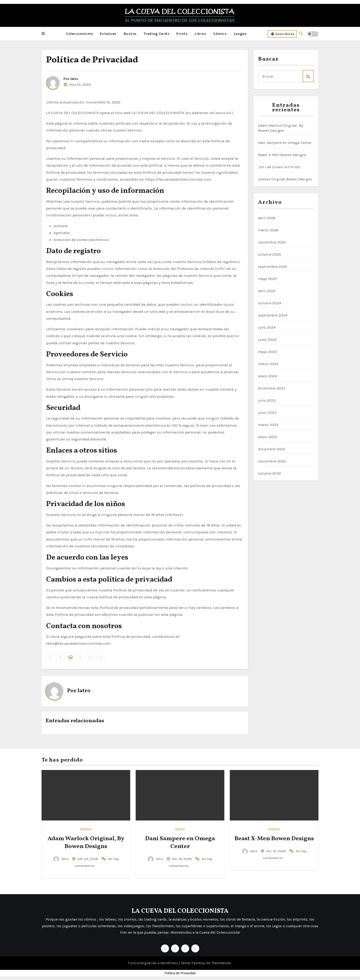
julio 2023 (267, 400)
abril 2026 (267, 218)
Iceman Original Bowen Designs (285, 179)
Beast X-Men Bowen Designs (282, 155)
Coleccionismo (79, 34)
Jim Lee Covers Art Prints (279, 167)
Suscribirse (283, 34)
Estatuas (108, 34)
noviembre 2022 (272, 461)
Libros (200, 34)
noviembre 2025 (272, 242)
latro (74, 79)
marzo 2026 (268, 230)
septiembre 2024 (273, 315)
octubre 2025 (270, 254)
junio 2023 (267, 412)
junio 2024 (267, 339)
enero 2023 (268, 437)
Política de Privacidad (92, 60)
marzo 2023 (268, 424)
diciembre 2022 (272, 449)
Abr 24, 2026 (88, 859)
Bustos (130, 34)
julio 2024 (267, 327)
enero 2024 (268, 376)
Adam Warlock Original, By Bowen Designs (86, 842)
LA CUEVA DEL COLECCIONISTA (180, 911)
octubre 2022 (270, 473)
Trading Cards (157, 34)
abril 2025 (267, 291)
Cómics (220, 34)
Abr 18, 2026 (182, 859)
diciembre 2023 (272, 388)
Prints (182, 34)
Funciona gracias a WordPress (153, 963)
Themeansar (221, 963)
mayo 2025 (267, 279)
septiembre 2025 (273, 266)
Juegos (240, 34)
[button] (43, 34)
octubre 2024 (270, 303)
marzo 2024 (268, 364)
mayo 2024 (267, 351)
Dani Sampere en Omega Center (285, 142)
